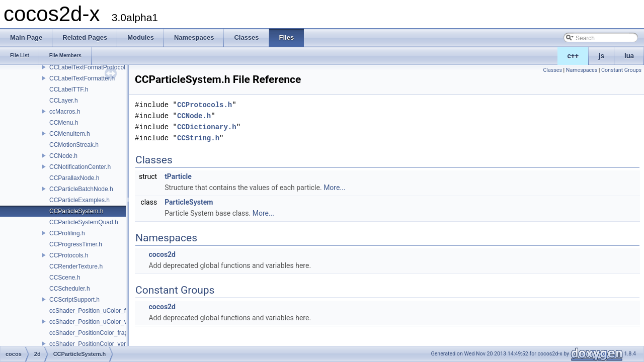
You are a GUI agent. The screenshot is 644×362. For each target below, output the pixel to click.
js (601, 56)
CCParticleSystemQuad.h (84, 222)
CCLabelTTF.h (69, 89)
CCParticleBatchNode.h (81, 189)
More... (334, 188)
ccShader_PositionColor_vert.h (91, 344)
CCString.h (198, 138)
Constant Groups (621, 70)
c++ (573, 56)
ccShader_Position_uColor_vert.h (94, 322)
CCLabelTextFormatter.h (82, 78)
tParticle (178, 176)
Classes (552, 70)
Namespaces (582, 70)
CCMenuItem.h (70, 134)
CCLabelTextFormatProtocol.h (90, 67)
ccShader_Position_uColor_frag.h (94, 311)
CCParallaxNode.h (74, 178)
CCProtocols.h (69, 255)
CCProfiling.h (67, 233)
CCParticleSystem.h (76, 211)
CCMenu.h (64, 123)
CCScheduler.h (70, 289)
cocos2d (162, 254)
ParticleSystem (189, 202)
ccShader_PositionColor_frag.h (91, 333)
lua (629, 56)
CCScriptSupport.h (74, 300)
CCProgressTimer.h (76, 244)
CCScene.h (65, 278)
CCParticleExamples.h (79, 200)
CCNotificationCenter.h (80, 167)
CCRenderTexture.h (76, 266)
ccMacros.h (65, 112)
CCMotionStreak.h (74, 145)
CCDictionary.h (207, 127)
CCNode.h (63, 156)
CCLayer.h (64, 101)
